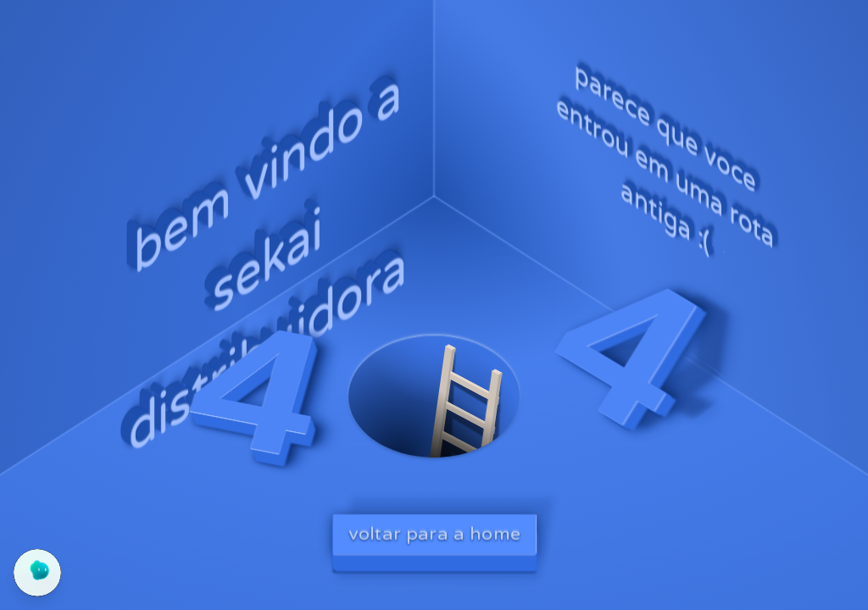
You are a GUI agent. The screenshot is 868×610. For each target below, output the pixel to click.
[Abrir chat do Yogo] (37, 573)
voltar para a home (434, 533)
